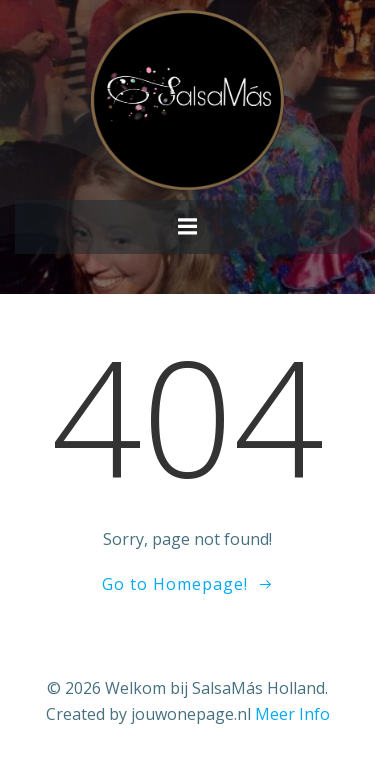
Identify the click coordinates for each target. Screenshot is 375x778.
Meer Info (292, 714)
